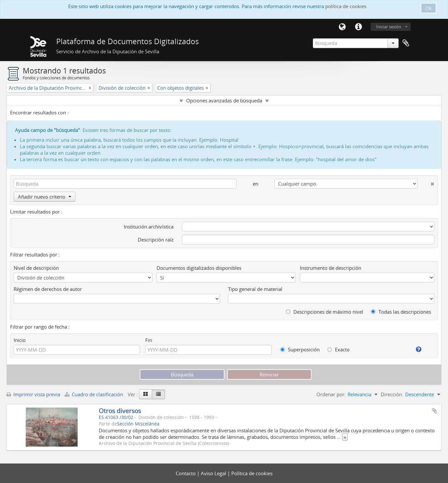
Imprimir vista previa (33, 394)
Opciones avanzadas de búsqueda (224, 100)
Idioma (342, 27)
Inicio (20, 340)
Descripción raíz (156, 240)
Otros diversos (120, 411)
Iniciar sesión (389, 27)
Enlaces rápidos (359, 27)
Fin (149, 340)
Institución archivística (149, 227)
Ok (429, 8)
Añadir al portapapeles (435, 411)
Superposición (300, 349)
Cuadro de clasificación (95, 394)
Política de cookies (252, 473)
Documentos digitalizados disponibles (199, 268)
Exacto (339, 349)
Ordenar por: (331, 394)
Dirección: (392, 394)
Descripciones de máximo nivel (325, 312)
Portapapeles (406, 43)
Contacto (186, 473)
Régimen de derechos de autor (48, 289)
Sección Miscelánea (138, 424)
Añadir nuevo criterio (45, 197)
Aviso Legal (214, 473)
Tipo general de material (255, 289)
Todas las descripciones (401, 312)
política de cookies (346, 6)
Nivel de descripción (36, 268)
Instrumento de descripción (331, 268)
